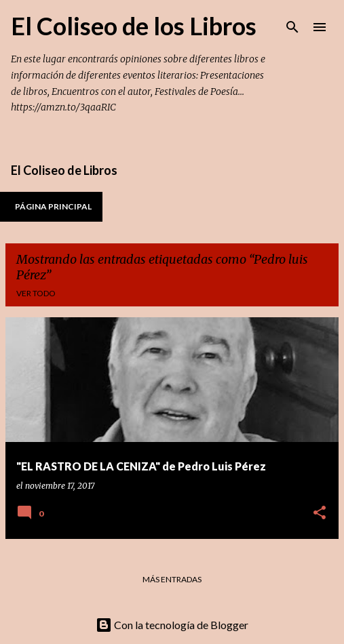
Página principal (53, 206)
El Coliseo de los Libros (134, 26)
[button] (320, 514)
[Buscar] (292, 27)
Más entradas (172, 579)
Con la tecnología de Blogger (172, 625)
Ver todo (36, 293)
